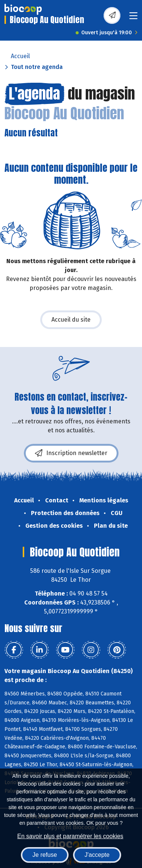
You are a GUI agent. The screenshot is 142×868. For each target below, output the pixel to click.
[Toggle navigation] (133, 18)
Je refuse (45, 855)
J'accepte (97, 855)
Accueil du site (71, 320)
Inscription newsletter (71, 453)
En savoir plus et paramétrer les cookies (70, 836)
